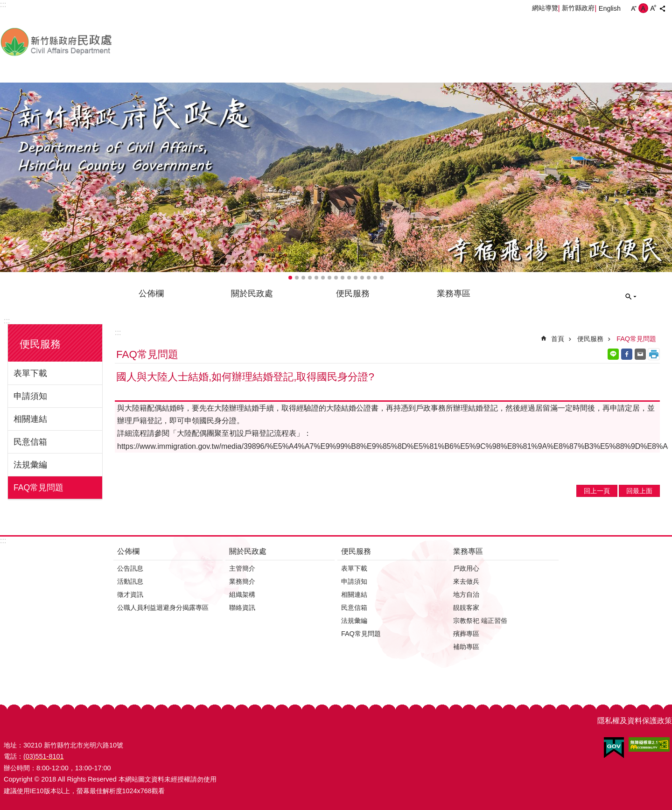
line (613, 354)
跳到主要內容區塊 (5, 5)
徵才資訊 (130, 594)
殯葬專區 (466, 634)
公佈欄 (151, 293)
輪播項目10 (349, 278)
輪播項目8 (336, 278)
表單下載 (30, 373)
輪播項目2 (297, 278)
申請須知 (30, 396)
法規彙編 (30, 465)
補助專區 (466, 647)
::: (7, 321)
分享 (662, 8)
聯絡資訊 (242, 607)
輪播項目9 (343, 278)
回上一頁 (597, 491)
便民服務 (353, 293)
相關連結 (30, 419)
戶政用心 (466, 568)
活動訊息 (130, 581)
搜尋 (631, 297)
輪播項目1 (290, 278)
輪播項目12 (362, 278)
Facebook (627, 354)
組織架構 (242, 594)
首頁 (558, 339)
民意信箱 (30, 442)
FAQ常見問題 (38, 488)
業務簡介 (242, 581)
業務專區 (454, 293)
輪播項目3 (303, 278)
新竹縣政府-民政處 (105, 42)
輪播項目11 (356, 278)
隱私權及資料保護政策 (635, 721)
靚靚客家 (466, 607)
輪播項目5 (316, 278)
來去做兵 (466, 581)
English (610, 8)
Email (640, 354)
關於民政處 (252, 293)
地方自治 (466, 594)
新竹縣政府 (578, 8)
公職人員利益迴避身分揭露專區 (163, 607)
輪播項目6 (323, 278)
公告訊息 (130, 568)
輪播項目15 (382, 278)
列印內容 (654, 354)
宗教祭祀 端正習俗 (480, 621)
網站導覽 (545, 8)
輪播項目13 (369, 278)
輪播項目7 (329, 278)
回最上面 (639, 491)
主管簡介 (242, 568)
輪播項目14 (375, 278)
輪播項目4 (310, 278)
